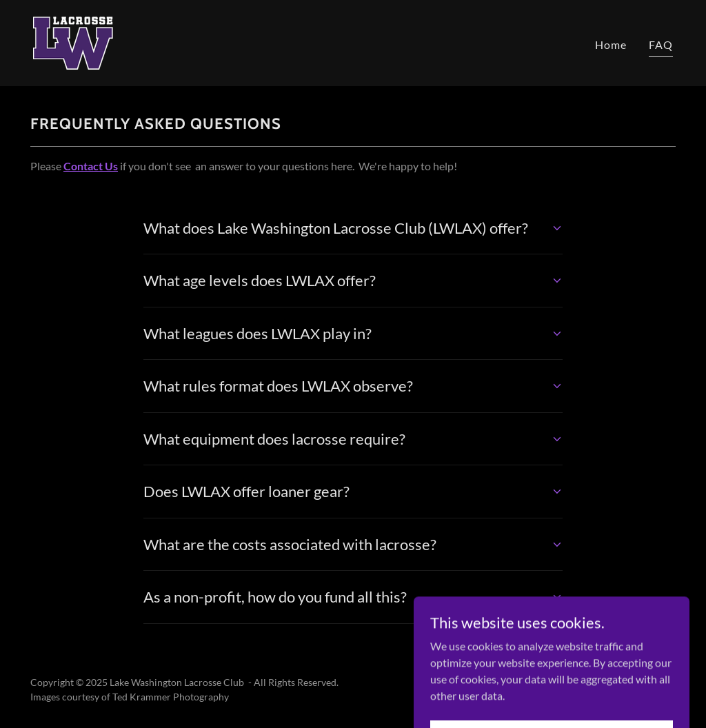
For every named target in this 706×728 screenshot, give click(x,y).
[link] (73, 42)
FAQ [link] (661, 44)
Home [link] (611, 44)
